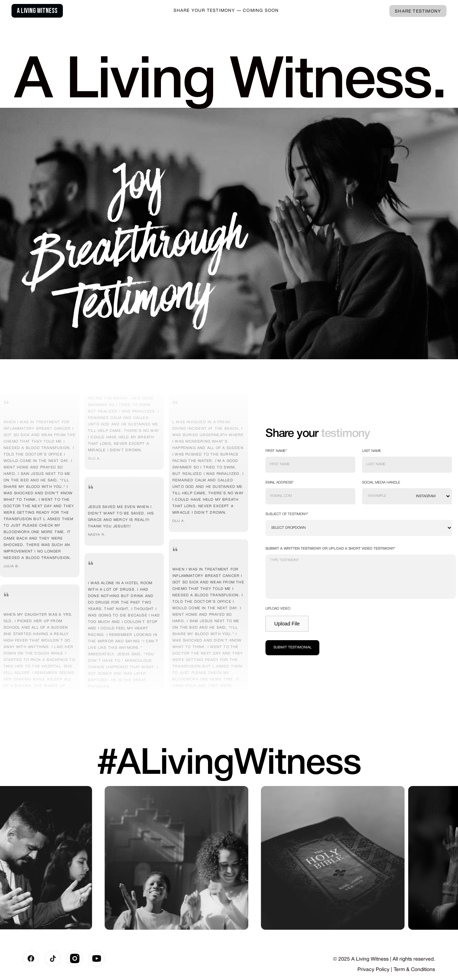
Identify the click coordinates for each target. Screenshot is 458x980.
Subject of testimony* (287, 514)
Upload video (278, 609)
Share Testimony (418, 11)
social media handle (381, 483)
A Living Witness (37, 11)
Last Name (372, 451)
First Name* (276, 451)
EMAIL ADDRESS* (280, 483)
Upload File (287, 624)
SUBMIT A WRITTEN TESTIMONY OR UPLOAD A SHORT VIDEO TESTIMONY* (330, 549)
